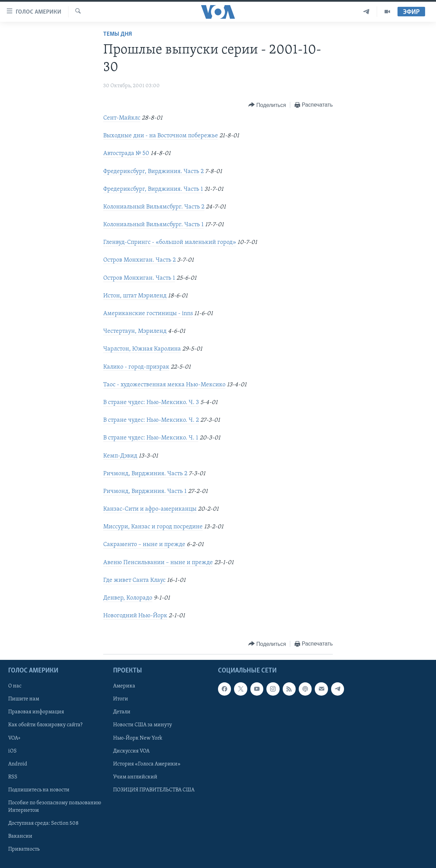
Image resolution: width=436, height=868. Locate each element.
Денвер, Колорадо (128, 598)
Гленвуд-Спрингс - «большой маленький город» (170, 242)
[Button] (267, 105)
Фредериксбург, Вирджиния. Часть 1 (153, 189)
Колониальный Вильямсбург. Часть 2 (154, 207)
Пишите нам (24, 699)
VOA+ (14, 738)
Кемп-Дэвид (120, 456)
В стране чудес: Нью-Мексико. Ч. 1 (151, 438)
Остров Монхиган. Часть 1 (139, 278)
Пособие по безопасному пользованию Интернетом (55, 807)
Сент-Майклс (122, 118)
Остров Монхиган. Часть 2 (139, 260)
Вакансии (20, 836)
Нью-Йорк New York (138, 738)
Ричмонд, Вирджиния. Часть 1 (145, 491)
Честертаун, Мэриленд (135, 331)
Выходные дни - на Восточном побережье (161, 136)
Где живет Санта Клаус (134, 580)
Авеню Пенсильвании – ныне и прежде (158, 563)
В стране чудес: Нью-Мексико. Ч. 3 (151, 402)
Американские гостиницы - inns (148, 314)
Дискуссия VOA (131, 751)
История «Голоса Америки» (147, 764)
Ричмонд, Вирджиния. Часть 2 (145, 474)
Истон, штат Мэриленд (135, 296)
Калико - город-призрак (136, 367)
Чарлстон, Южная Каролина (142, 349)
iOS (12, 751)
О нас (15, 686)
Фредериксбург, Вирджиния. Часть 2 (153, 172)
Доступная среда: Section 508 (43, 823)
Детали (122, 712)
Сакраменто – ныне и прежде (144, 545)
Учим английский (135, 777)
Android (18, 764)
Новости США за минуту (143, 725)
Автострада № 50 (126, 153)
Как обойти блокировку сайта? (45, 725)
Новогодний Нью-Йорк (135, 616)
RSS (13, 777)
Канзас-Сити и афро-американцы (150, 509)
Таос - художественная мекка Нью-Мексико (164, 385)
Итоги (121, 699)
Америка (124, 686)
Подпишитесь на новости (39, 790)
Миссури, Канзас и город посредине (153, 527)
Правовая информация (36, 712)
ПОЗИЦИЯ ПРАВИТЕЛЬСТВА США (154, 790)
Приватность (24, 849)
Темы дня (118, 34)
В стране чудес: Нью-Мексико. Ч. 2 (151, 420)
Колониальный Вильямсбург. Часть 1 (153, 225)
